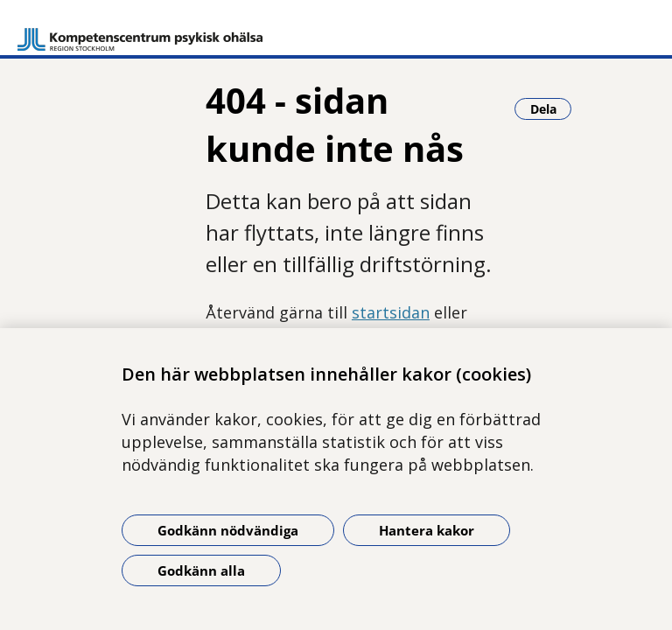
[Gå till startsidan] (140, 31)
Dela (551, 108)
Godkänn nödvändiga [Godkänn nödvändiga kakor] (228, 530)
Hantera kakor (427, 530)
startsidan (391, 312)
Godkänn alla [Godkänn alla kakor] (201, 570)
